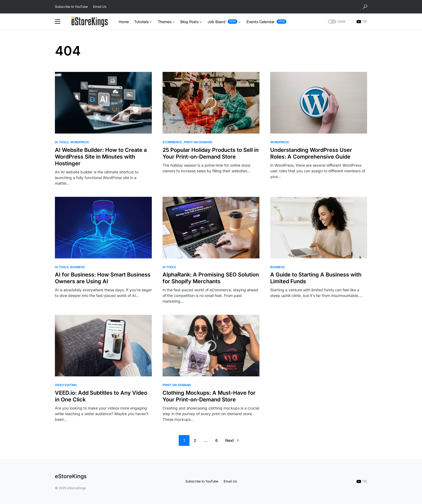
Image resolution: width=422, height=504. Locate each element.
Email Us (100, 7)
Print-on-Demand (198, 142)
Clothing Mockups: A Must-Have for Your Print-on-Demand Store (209, 396)
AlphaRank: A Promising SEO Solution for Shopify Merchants (211, 278)
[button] (365, 7)
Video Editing (66, 385)
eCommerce (172, 142)
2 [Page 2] (195, 440)
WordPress (80, 142)
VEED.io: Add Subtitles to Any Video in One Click (101, 396)
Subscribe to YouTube (71, 7)
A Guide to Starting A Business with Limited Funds (316, 278)
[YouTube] (362, 22)
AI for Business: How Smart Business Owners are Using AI (103, 278)
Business (78, 267)
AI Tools (62, 142)
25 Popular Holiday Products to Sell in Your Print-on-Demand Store (211, 153)
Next (230, 440)
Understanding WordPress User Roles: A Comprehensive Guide (311, 153)
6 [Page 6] (217, 440)
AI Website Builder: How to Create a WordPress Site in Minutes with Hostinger (101, 157)
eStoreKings (71, 476)
